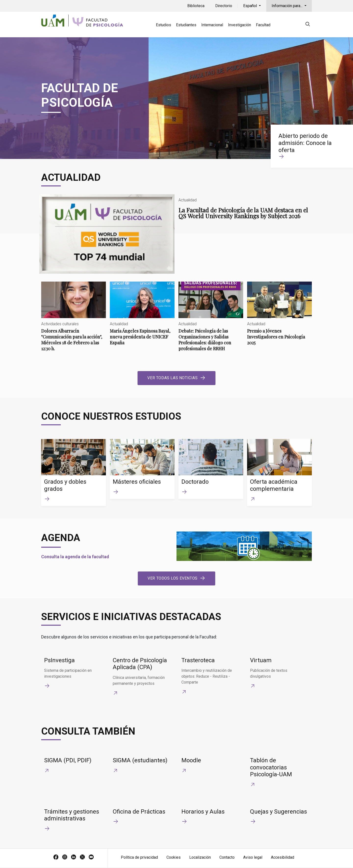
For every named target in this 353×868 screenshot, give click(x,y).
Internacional (212, 25)
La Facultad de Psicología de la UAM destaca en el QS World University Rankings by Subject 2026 (176, 234)
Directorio (224, 6)
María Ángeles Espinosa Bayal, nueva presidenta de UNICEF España (142, 317)
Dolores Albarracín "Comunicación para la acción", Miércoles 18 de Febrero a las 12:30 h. (74, 320)
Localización (200, 857)
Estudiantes (186, 25)
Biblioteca (196, 6)
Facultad (263, 25)
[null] (308, 25)
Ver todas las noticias (172, 378)
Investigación (240, 25)
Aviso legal (253, 857)
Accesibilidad (283, 857)
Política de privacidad (139, 857)
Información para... (288, 6)
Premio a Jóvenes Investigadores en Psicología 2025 (279, 317)
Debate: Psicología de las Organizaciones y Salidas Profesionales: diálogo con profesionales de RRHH (211, 320)
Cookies (174, 857)
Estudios (164, 25)
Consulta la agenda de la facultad (75, 557)
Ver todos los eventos (173, 578)
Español (251, 6)
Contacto (227, 857)
